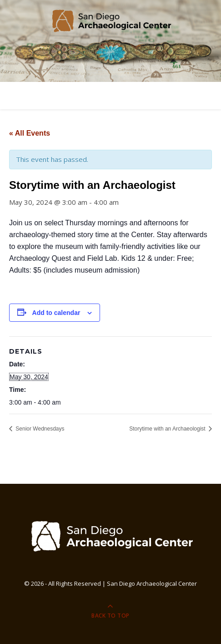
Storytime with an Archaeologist (168, 429)
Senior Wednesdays (39, 429)
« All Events (30, 133)
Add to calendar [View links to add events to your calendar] (56, 313)
